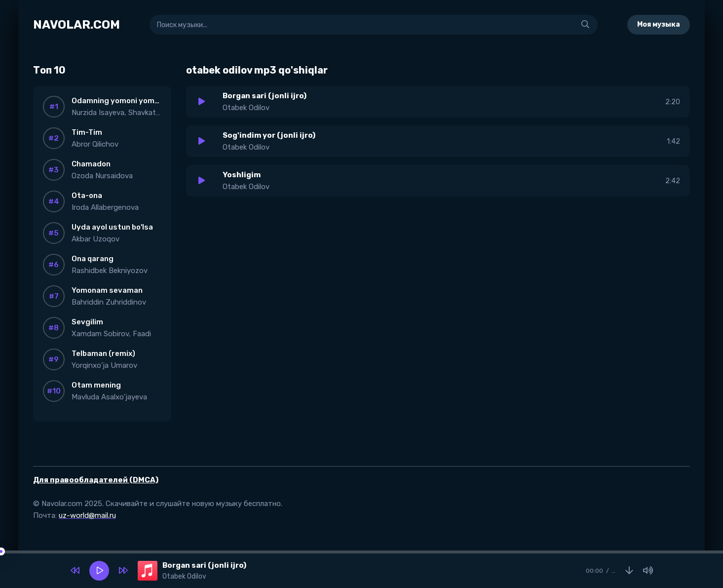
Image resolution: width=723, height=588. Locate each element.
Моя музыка (659, 24)
